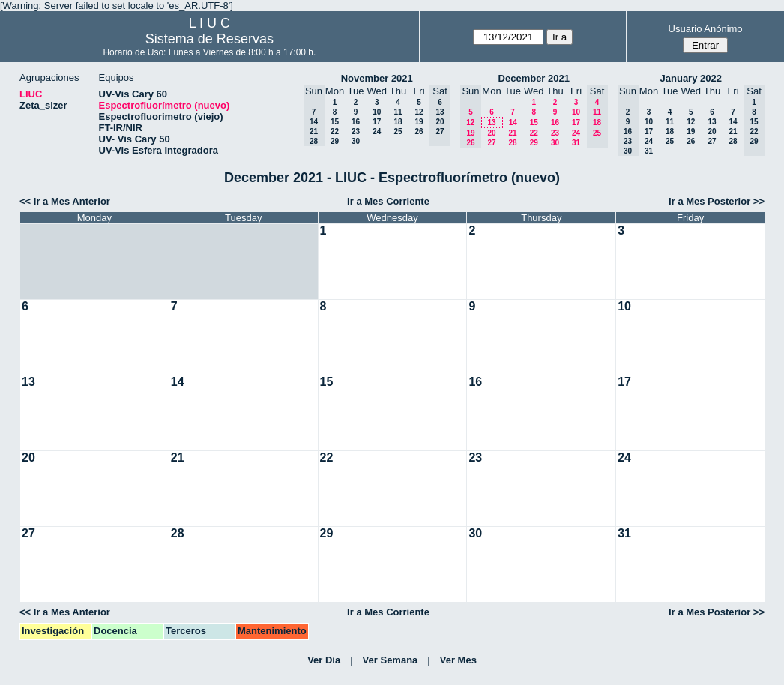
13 (491, 123)
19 (419, 122)
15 (335, 122)
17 (377, 122)
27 (491, 143)
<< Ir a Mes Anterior (65, 201)
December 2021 (534, 78)
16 (356, 122)
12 (419, 112)
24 (377, 132)
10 (377, 112)
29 (335, 141)
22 (335, 132)
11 (398, 112)
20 (491, 133)
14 (513, 123)
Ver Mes (458, 660)
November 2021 (377, 78)
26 (419, 132)
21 (512, 133)
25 (398, 132)
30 (356, 141)
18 (398, 122)
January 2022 (691, 78)
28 (512, 143)
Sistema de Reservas (209, 39)
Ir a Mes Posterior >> (717, 201)
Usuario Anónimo (706, 29)
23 (356, 132)
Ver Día (324, 660)
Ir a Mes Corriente (388, 201)
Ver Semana (391, 660)
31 (576, 143)
